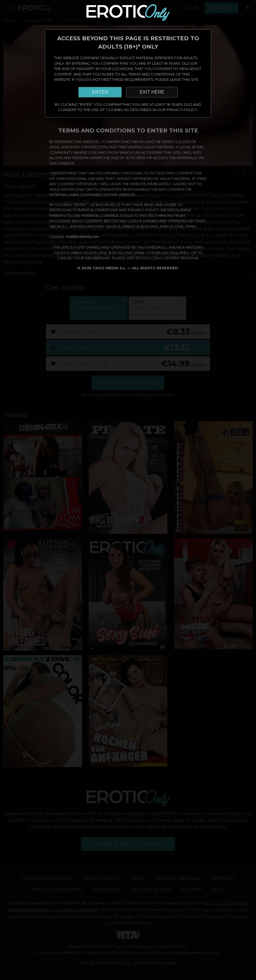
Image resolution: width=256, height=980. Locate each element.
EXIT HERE (152, 92)
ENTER (100, 92)
